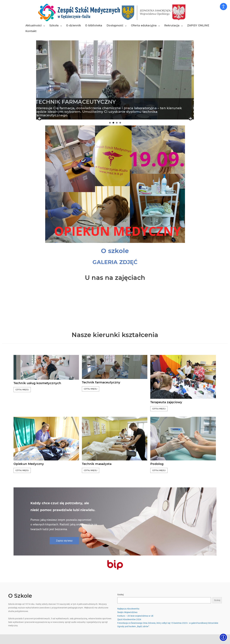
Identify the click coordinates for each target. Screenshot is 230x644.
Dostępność (115, 25)
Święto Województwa (127, 612)
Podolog (157, 464)
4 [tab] (120, 123)
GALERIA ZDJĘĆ (115, 262)
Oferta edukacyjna (144, 25)
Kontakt (31, 31)
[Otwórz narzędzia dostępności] (223, 7)
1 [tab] (110, 123)
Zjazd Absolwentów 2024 (129, 619)
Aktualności (34, 25)
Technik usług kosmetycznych (37, 383)
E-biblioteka (94, 25)
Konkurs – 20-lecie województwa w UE (135, 616)
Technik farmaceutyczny (101, 382)
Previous (40, 119)
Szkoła (54, 25)
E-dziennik (74, 25)
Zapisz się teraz (64, 541)
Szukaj (121, 595)
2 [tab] (113, 123)
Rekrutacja (172, 25)
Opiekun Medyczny (29, 464)
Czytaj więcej (22, 390)
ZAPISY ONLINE (198, 25)
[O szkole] (115, 251)
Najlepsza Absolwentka (128, 609)
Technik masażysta (97, 464)
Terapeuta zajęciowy (166, 402)
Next (190, 119)
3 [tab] (117, 123)
